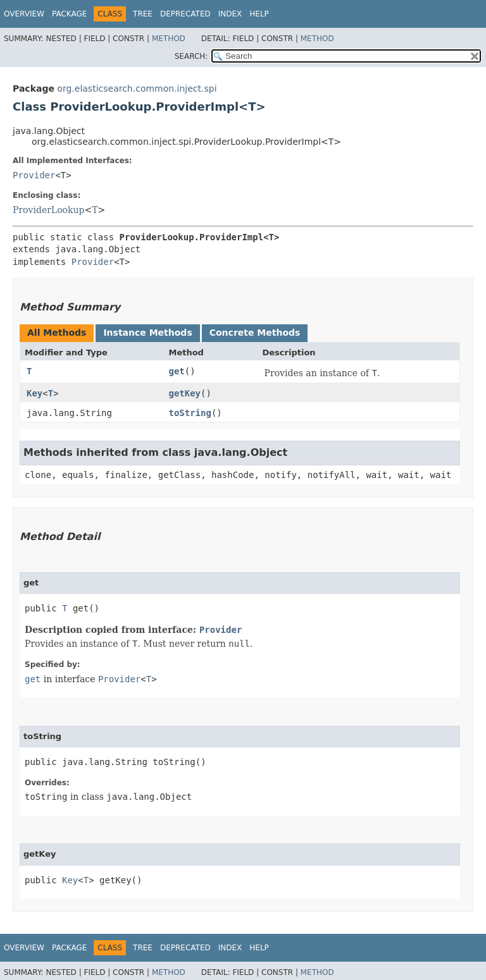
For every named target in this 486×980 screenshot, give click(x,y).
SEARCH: (191, 56)
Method (169, 39)
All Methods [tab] (57, 333)
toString (190, 413)
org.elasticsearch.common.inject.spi (137, 89)
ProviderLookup (48, 210)
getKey (184, 393)
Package (69, 14)
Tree (143, 14)
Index (230, 14)
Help (259, 14)
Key (34, 393)
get (176, 371)
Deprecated (185, 14)
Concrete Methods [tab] (255, 333)
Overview (24, 14)
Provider (34, 175)
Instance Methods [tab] (147, 333)
